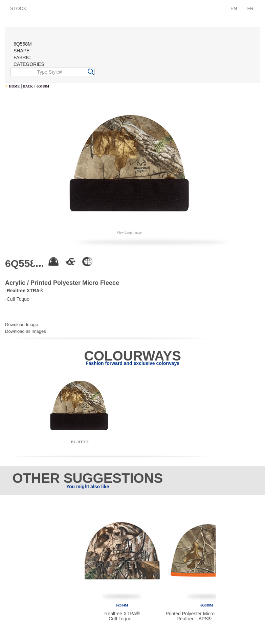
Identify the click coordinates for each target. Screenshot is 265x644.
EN (234, 8)
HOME (14, 86)
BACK (28, 86)
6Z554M (122, 605)
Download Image (22, 325)
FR (250, 8)
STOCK (18, 8)
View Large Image (129, 233)
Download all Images (26, 331)
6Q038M (207, 605)
